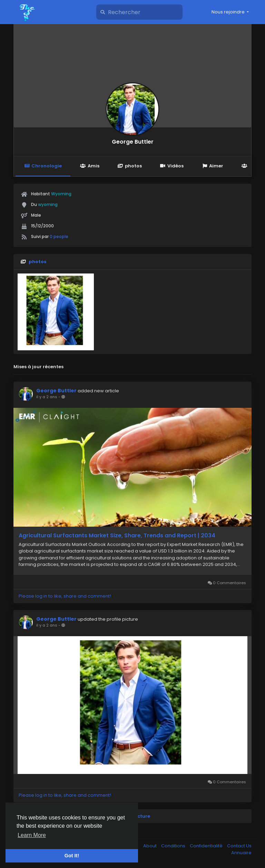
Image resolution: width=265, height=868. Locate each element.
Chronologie (43, 166)
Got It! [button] (72, 856)
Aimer (213, 166)
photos (130, 166)
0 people (59, 236)
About (150, 846)
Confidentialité (207, 846)
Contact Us (239, 846)
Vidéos (172, 166)
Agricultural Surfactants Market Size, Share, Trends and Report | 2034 (117, 536)
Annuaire (241, 853)
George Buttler (133, 142)
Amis (90, 166)
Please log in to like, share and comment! (65, 596)
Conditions (174, 846)
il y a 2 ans (47, 397)
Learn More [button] (32, 835)
